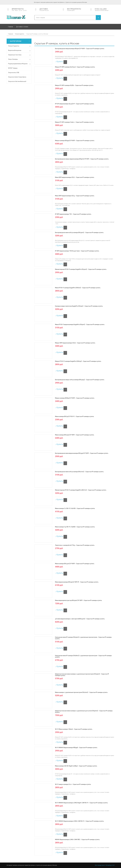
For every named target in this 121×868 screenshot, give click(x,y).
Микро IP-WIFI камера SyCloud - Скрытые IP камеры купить (75, 67)
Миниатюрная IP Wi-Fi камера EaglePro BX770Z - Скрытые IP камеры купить (81, 490)
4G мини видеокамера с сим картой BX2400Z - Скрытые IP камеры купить (80, 619)
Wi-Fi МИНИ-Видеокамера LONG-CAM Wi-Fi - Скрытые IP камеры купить (79, 821)
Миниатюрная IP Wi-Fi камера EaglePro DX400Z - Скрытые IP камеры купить (81, 269)
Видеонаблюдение (15, 50)
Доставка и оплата (22, 27)
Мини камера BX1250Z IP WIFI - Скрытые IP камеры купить (75, 435)
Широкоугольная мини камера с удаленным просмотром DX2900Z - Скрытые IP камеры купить (82, 675)
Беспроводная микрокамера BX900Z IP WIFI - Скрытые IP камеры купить (80, 49)
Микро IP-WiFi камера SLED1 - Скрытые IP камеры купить (74, 85)
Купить (59, 62)
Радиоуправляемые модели (18, 64)
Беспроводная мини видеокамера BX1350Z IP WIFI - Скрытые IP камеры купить (82, 453)
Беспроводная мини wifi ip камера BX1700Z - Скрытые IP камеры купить (79, 472)
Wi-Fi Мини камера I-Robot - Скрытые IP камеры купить (74, 729)
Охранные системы (15, 55)
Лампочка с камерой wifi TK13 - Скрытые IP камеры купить (75, 545)
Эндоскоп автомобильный (17, 81)
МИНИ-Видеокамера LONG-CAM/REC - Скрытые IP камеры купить (77, 840)
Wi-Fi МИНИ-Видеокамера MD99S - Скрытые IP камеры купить (76, 748)
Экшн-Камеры (13, 59)
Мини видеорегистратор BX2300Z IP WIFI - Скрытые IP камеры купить (78, 600)
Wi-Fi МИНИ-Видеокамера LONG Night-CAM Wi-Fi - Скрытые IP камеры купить (81, 803)
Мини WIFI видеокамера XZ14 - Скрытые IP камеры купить (75, 196)
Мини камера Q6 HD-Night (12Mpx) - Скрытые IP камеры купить (76, 766)
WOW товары (13, 68)
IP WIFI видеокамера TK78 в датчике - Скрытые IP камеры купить (77, 251)
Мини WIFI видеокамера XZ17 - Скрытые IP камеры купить (75, 177)
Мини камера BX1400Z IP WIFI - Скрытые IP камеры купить (75, 564)
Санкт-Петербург (107, 865)
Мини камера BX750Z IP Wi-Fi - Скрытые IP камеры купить (74, 417)
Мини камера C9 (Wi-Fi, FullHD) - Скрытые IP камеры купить (75, 527)
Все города (98, 865)
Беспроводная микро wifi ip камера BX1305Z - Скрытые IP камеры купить (80, 380)
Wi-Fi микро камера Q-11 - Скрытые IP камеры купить (73, 784)
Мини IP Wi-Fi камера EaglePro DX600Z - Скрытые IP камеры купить (78, 288)
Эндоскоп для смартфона (17, 77)
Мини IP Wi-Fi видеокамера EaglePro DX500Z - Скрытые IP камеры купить (80, 325)
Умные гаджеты (20, 34)
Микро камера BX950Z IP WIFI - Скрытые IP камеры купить (75, 141)
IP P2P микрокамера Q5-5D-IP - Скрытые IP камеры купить (75, 104)
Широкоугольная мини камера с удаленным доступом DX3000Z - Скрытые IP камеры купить (84, 712)
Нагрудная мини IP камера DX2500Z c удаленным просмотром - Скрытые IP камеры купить (83, 638)
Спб (113, 865)
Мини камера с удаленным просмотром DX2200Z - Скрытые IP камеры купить (81, 692)
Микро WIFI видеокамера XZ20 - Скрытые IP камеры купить (75, 343)
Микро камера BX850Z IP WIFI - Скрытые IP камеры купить (75, 398)
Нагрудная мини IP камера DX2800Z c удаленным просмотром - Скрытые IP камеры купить (83, 656)
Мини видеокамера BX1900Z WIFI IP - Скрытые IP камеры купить (77, 582)
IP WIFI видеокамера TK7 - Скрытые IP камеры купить (73, 214)
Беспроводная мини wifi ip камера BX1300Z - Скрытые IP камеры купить (79, 233)
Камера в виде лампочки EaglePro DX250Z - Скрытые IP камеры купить (79, 306)
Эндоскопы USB (14, 73)
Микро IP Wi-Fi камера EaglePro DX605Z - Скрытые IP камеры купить (78, 361)
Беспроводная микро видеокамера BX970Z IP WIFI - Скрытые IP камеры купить (82, 159)
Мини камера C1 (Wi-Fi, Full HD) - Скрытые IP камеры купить (75, 508)
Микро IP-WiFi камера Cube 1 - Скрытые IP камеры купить (74, 122)
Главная (10, 27)
